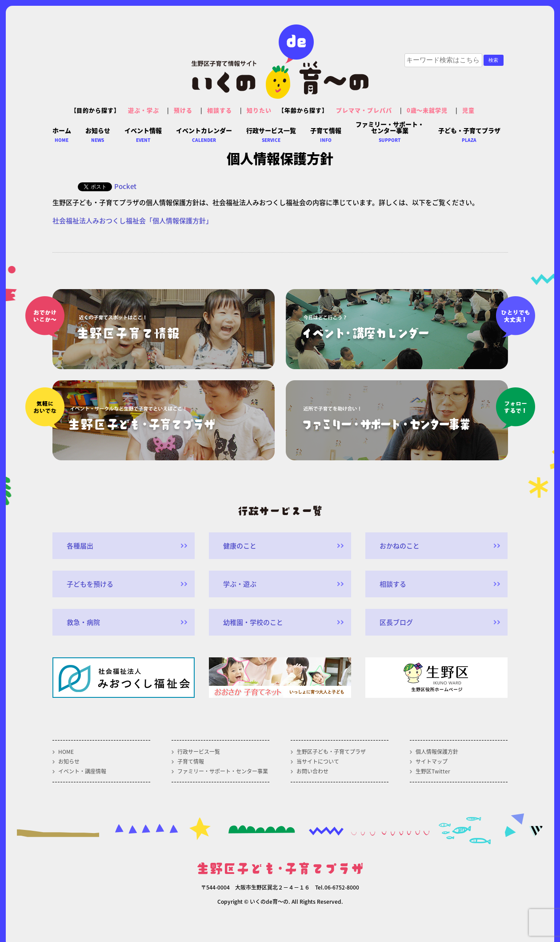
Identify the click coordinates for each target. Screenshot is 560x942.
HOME (66, 752)
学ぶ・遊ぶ (240, 584)
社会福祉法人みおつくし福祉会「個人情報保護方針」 (132, 221)
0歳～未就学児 (427, 110)
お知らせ (69, 761)
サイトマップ (432, 761)
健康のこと (240, 546)
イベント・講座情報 (82, 771)
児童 (468, 110)
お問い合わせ (312, 771)
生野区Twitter (433, 771)
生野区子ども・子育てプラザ (331, 752)
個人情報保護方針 (437, 752)
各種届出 (80, 546)
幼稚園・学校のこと (253, 622)
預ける (183, 110)
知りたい (259, 110)
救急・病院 (83, 622)
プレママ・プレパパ (364, 110)
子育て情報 (191, 761)
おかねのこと (400, 546)
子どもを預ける (90, 584)
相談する (220, 110)
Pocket (125, 186)
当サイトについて (318, 761)
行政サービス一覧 (199, 752)
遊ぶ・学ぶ (144, 110)
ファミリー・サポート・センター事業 (223, 771)
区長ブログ (396, 622)
